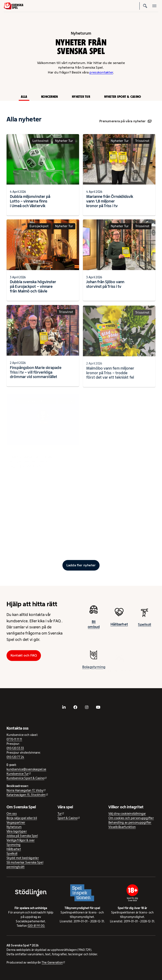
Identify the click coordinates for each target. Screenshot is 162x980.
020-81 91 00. (36, 926)
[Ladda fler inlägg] (81, 565)
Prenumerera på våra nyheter (125, 121)
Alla (24, 97)
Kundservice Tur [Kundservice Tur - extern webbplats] (18, 774)
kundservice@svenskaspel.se (26, 769)
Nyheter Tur (81, 97)
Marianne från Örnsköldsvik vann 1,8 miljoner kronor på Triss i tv (110, 201)
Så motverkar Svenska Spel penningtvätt (25, 865)
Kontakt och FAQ (24, 655)
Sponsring (13, 845)
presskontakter (101, 72)
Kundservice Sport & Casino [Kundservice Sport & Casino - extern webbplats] (25, 778)
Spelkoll (12, 854)
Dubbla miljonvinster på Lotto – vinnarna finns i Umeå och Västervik (30, 201)
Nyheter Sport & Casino (123, 97)
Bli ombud (94, 628)
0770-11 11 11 (14, 739)
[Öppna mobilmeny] (154, 6)
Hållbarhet (14, 849)
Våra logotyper (17, 831)
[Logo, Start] (14, 6)
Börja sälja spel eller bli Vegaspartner (22, 820)
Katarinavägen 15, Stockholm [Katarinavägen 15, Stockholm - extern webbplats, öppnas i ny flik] (26, 795)
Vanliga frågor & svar (21, 840)
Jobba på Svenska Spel (22, 836)
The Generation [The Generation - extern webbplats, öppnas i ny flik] (52, 962)
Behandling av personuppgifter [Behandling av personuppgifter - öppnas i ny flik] (130, 822)
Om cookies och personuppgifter (131, 818)
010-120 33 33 (15, 748)
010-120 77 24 (15, 757)
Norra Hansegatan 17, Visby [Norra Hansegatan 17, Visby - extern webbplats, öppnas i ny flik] (25, 790)
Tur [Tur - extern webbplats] (60, 814)
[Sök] (145, 6)
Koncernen (49, 97)
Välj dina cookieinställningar (127, 814)
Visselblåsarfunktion (122, 827)
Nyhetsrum (14, 827)
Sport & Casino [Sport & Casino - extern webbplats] (68, 818)
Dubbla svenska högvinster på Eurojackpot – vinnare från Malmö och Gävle (33, 290)
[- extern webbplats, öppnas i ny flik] (64, 707)
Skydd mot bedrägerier (23, 858)
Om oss (12, 814)
